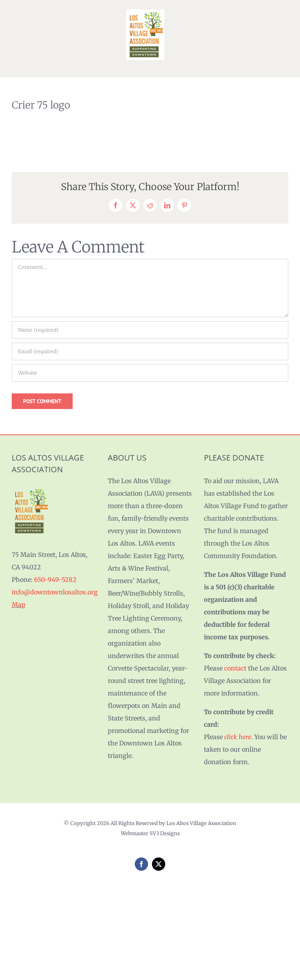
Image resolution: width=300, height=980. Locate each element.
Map (19, 605)
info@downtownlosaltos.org (55, 592)
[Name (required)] (150, 330)
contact (235, 668)
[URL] (150, 373)
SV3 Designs (165, 833)
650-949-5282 (55, 580)
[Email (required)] (150, 351)
